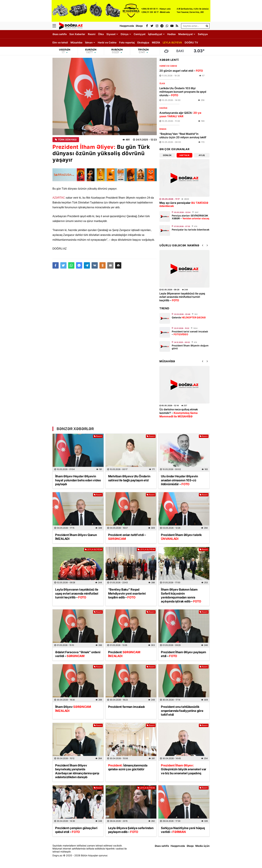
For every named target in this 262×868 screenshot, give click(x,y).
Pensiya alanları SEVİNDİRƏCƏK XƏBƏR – (190, 217)
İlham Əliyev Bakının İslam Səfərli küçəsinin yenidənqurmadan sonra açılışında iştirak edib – (181, 595)
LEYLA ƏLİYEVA (172, 43)
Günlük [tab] (167, 155)
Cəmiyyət (140, 34)
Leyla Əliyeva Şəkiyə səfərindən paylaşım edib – (131, 830)
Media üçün (202, 846)
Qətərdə (189, 317)
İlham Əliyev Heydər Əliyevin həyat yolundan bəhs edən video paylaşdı (78, 480)
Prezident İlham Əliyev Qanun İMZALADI (76, 537)
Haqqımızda (178, 846)
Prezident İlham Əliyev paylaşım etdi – (183, 654)
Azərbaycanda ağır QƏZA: (180, 114)
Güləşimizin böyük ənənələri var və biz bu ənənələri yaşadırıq (184, 769)
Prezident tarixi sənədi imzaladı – (190, 333)
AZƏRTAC (59, 198)
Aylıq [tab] (202, 155)
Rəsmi (92, 34)
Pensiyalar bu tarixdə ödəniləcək (191, 230)
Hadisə (171, 34)
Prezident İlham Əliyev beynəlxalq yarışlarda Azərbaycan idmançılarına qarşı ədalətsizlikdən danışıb (77, 771)
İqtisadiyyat (155, 34)
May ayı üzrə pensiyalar (184, 204)
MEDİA (156, 43)
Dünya (125, 34)
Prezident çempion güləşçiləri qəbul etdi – (76, 830)
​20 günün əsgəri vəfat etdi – (181, 71)
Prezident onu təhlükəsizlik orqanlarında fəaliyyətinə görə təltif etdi (182, 711)
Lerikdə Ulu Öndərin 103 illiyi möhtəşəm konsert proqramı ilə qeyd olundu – (183, 92)
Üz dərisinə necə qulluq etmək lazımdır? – (179, 413)
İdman (89, 43)
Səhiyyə (203, 34)
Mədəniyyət (185, 34)
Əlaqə (190, 846)
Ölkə (101, 34)
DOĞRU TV (191, 43)
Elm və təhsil (60, 43)
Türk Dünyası (66, 140)
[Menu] (56, 26)
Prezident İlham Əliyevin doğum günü (190, 347)
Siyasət (111, 34)
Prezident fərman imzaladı (126, 707)
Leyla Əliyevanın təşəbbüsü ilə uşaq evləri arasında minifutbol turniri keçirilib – (182, 297)
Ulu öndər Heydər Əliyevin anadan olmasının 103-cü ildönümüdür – (179, 480)
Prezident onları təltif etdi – (127, 537)
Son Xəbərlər (77, 34)
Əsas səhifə (60, 34)
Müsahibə (76, 43)
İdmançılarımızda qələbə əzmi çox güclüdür (128, 767)
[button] (118, 265)
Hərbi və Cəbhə (107, 43)
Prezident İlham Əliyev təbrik (181, 537)
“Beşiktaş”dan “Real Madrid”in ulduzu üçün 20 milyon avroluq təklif (183, 136)
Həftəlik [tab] (184, 155)
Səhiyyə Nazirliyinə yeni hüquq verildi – (183, 830)
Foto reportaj (127, 43)
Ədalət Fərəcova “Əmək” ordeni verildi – (78, 654)
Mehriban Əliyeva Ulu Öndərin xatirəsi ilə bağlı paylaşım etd (129, 478)
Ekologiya (143, 43)
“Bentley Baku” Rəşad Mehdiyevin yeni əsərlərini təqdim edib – (127, 593)
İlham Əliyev (73, 709)
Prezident (124, 654)
